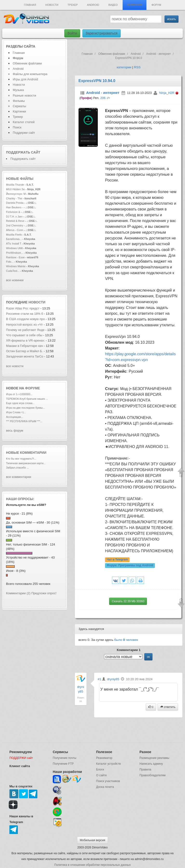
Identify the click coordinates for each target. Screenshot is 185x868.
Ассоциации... (15, 417)
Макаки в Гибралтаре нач (25, 346)
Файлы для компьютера (30, 74)
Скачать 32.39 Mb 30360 (128, 601)
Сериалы (19, 106)
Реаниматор (104, 758)
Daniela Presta (15, 203)
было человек (126, 640)
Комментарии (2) (18, 593)
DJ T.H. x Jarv (14, 217)
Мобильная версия (92, 840)
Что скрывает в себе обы (24, 335)
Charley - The (14, 198)
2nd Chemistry (15, 225)
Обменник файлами (27, 63)
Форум (156, 5)
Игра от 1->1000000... (19, 394)
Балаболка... (14, 239)
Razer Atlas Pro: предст (23, 308)
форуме (33, 388)
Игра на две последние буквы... (25, 408)
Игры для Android (25, 79)
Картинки (19, 111)
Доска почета (105, 787)
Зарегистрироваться (101, 33)
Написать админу (151, 764)
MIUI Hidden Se (15, 189)
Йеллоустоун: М (16, 194)
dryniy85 (113, 679)
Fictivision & (13, 212)
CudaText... (13, 271)
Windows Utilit (14, 248)
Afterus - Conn (15, 230)
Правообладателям (152, 775)
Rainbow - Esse (15, 257)
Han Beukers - (15, 207)
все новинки (15, 280)
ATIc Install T (14, 244)
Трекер (73, 5)
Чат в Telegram (117, 560)
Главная (30, 5)
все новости (15, 366)
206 (103, 98)
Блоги (100, 770)
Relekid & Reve (15, 221)
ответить (168, 707)
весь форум (15, 430)
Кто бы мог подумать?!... (21, 459)
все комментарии (19, 477)
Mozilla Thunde (15, 185)
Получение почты (65, 758)
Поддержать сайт (23, 152)
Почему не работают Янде (25, 330)
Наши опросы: (20, 499)
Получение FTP (63, 764)
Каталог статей (24, 122)
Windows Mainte (16, 266)
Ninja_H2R (167, 93)
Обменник (135, 5)
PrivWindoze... (15, 253)
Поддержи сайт (24, 133)
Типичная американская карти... (26, 463)
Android (93, 5)
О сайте (101, 775)
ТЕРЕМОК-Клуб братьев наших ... (27, 399)
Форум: (130, 565)
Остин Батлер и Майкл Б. (24, 351)
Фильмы (19, 101)
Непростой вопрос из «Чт (24, 325)
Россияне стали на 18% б (25, 314)
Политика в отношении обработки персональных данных (92, 865)
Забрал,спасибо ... (17, 468)
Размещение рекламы (154, 758)
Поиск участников (108, 781)
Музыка (18, 90)
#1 (100, 679)
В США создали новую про (25, 319)
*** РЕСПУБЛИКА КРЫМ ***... (24, 421)
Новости (52, 5)
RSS (137, 67)
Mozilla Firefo (14, 235)
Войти (72, 33)
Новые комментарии (26, 453)
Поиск (17, 127)
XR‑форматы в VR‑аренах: (25, 340)
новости (37, 302)
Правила (145, 770)
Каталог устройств (108, 764)
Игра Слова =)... (16, 412)
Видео (113, 5)
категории (124, 67)
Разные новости (24, 95)
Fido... (10, 262)
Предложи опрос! (44, 593)
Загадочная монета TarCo (25, 356)
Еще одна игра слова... (20, 403)
